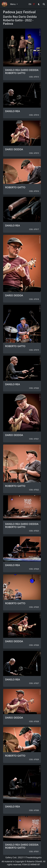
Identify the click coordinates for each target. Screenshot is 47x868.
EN (30, 4)
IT (34, 4)
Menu (13, 4)
